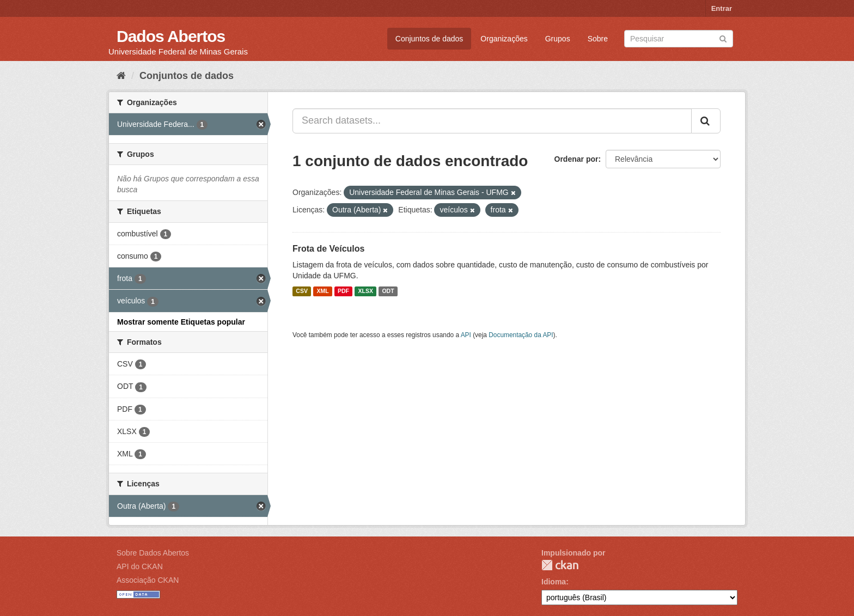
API (466, 335)
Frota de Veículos (328, 249)
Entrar (722, 8)
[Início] (121, 76)
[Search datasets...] (492, 121)
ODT (388, 291)
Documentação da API (521, 335)
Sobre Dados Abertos (153, 553)
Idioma (554, 582)
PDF (343, 291)
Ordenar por (577, 159)
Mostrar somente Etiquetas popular (181, 322)
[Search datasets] (679, 39)
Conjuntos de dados (429, 39)
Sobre (598, 39)
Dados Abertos (171, 36)
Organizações (504, 39)
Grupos (558, 39)
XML (322, 291)
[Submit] (723, 38)
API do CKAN (140, 566)
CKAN (560, 565)
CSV (302, 291)
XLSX (366, 291)
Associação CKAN (148, 580)
